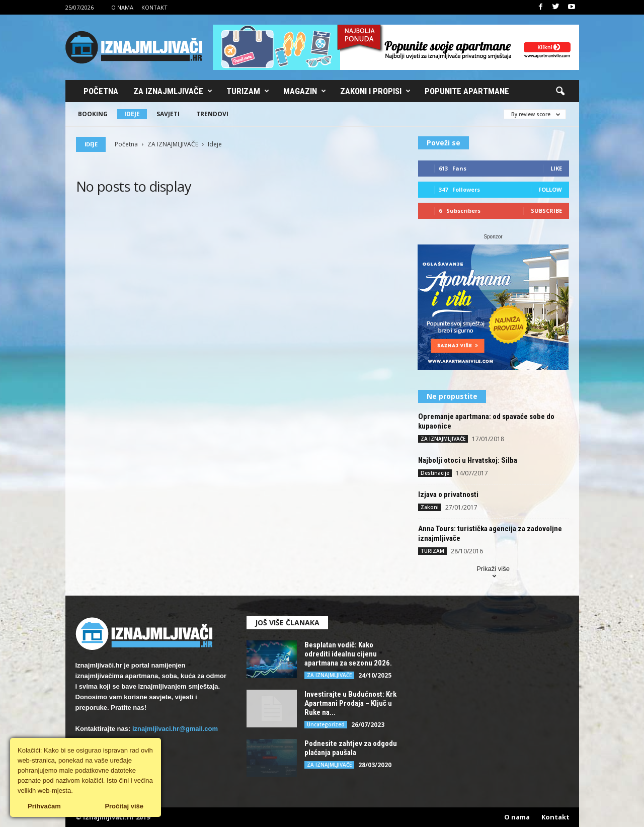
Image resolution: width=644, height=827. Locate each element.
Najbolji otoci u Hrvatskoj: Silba (468, 460)
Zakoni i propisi (375, 91)
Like (556, 168)
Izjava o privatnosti (448, 494)
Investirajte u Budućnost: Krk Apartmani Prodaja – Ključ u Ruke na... (350, 703)
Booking (93, 114)
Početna (101, 91)
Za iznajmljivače (173, 91)
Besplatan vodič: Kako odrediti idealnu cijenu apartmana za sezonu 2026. (348, 654)
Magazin (305, 91)
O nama (122, 7)
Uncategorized (326, 724)
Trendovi (212, 114)
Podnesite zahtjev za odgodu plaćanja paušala (351, 748)
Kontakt (154, 7)
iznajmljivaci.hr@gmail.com (175, 729)
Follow (550, 189)
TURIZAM (432, 551)
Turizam (248, 91)
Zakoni (430, 507)
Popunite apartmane (467, 91)
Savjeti (168, 114)
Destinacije (435, 473)
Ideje (132, 114)
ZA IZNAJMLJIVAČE (173, 144)
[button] (560, 92)
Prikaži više (493, 573)
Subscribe (546, 211)
